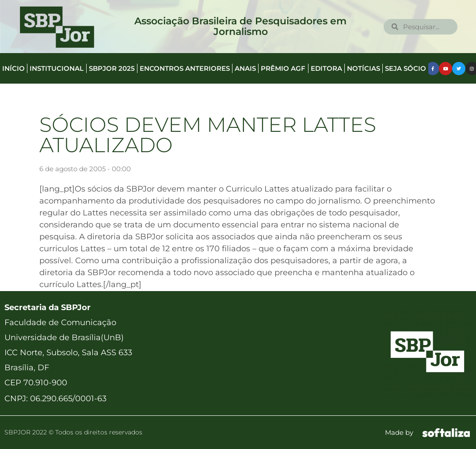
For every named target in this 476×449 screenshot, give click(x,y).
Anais (245, 68)
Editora (326, 68)
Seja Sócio (406, 68)
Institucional (57, 68)
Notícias (364, 68)
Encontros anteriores (185, 68)
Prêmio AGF (283, 68)
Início (13, 68)
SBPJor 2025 (112, 68)
